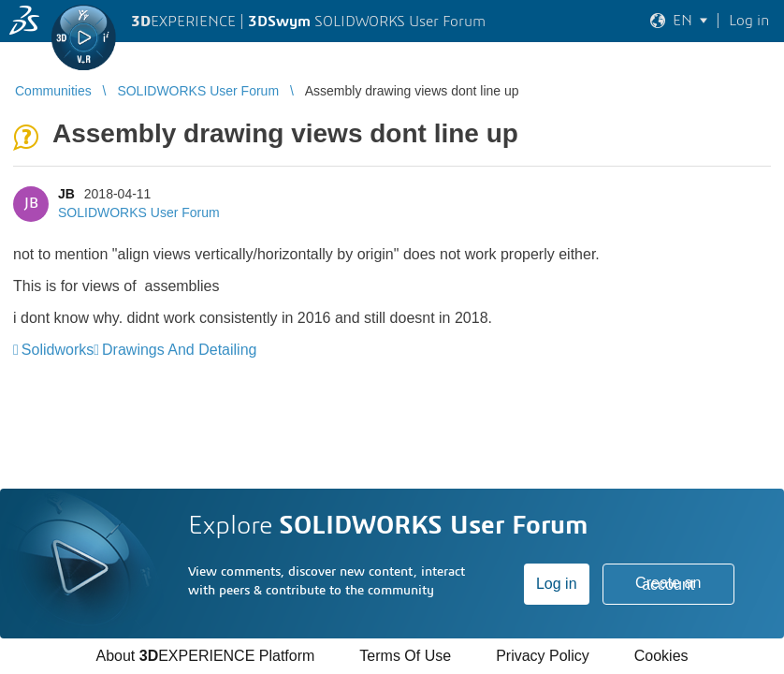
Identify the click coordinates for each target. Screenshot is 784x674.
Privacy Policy (543, 656)
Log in (557, 584)
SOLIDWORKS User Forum (139, 212)
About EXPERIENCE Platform (205, 656)
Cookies (661, 656)
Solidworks (58, 350)
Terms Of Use (405, 656)
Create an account (668, 584)
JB (66, 194)
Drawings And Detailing (179, 350)
